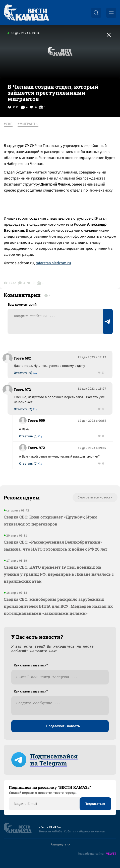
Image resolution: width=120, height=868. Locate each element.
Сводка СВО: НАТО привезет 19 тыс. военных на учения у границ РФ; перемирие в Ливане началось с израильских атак (59, 574)
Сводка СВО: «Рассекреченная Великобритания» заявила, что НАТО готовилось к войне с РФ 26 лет (56, 545)
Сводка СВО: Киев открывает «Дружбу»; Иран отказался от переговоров (50, 520)
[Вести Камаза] (26, 13)
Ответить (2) (23, 409)
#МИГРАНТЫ (28, 124)
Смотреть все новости (95, 497)
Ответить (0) (23, 373)
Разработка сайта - (97, 854)
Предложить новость (63, 726)
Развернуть (60, 845)
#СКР (8, 124)
